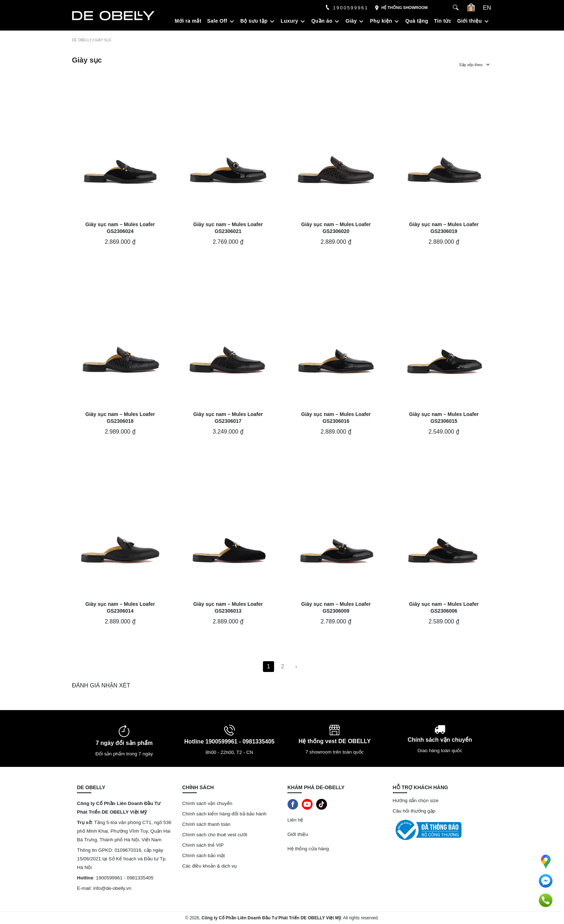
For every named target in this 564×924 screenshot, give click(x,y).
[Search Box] (457, 8)
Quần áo (322, 21)
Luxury (289, 21)
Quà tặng (417, 21)
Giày (351, 21)
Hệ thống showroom (401, 8)
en (487, 8)
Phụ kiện (381, 21)
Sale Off (217, 21)
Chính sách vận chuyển (207, 803)
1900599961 (347, 8)
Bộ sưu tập (254, 21)
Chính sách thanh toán (206, 824)
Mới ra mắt (188, 21)
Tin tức (443, 21)
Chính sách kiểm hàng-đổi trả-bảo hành (225, 814)
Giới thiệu (470, 21)
